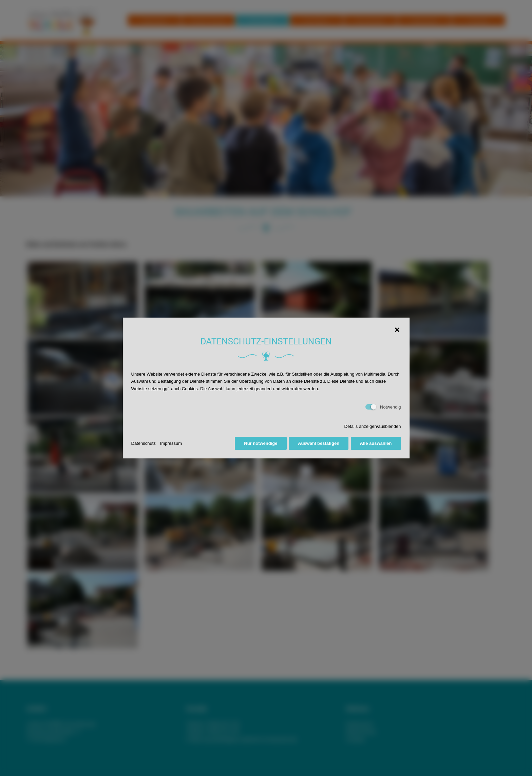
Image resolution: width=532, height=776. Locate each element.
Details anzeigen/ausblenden (373, 426)
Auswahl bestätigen (319, 443)
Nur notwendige (261, 443)
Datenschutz (144, 443)
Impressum (171, 443)
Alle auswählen (376, 443)
